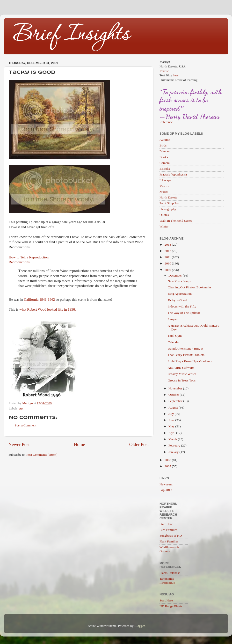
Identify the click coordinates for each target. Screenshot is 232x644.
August (174, 407)
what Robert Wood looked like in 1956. (48, 309)
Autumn (165, 140)
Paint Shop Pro (169, 203)
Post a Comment (25, 425)
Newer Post (19, 444)
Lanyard (173, 319)
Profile (164, 71)
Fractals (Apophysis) (173, 174)
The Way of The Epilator (184, 313)
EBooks (165, 169)
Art (21, 408)
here (176, 75)
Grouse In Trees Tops (182, 380)
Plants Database (170, 573)
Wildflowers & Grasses (169, 549)
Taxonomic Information (167, 581)
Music (164, 192)
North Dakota (168, 197)
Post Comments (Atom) (42, 455)
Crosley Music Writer (182, 374)
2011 (168, 257)
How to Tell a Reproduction (29, 257)
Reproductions (19, 262)
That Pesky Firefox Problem (186, 355)
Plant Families (169, 541)
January (174, 452)
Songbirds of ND (171, 536)
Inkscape (165, 180)
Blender (165, 151)
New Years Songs (179, 281)
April (172, 433)
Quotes (164, 215)
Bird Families (168, 530)
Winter (164, 226)
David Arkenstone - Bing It (185, 348)
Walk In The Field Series (176, 221)
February (175, 445)
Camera (165, 163)
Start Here (166, 524)
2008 (168, 460)
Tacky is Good (177, 300)
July (172, 414)
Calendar (174, 342)
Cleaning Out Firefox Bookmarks (190, 287)
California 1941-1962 (39, 300)
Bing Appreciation (180, 294)
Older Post (139, 444)
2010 (168, 263)
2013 (168, 245)
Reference (166, 122)
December (176, 275)
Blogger (140, 626)
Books (164, 157)
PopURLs (166, 490)
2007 (168, 466)
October (174, 395)
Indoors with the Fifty (182, 306)
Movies (164, 186)
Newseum (166, 484)
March (173, 439)
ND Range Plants (171, 606)
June (172, 420)
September (176, 401)
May (172, 426)
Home (80, 444)
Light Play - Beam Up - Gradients (190, 361)
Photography (168, 209)
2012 (168, 251)
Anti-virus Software (181, 368)
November (176, 388)
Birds (163, 145)
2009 (168, 270)
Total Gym (175, 336)
